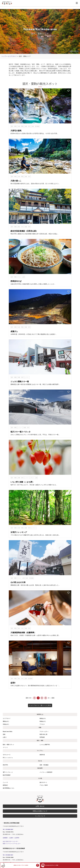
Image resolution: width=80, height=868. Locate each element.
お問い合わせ (40, 806)
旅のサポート (43, 782)
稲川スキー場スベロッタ (21, 432)
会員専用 (17, 838)
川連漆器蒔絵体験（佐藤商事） (23, 633)
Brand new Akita (8, 732)
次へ (49, 698)
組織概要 (5, 838)
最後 (53, 698)
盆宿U (13, 683)
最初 (27, 698)
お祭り (5, 737)
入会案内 (11, 838)
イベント (5, 747)
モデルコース (7, 755)
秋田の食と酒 (43, 734)
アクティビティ (44, 732)
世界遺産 (42, 737)
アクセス (42, 724)
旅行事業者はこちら (9, 788)
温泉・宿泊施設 (44, 765)
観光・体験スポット (9, 745)
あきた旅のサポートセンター (10, 841)
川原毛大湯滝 (16, 131)
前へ (31, 698)
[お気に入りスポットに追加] (68, 91)
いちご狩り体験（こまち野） (22, 482)
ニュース (5, 782)
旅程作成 (42, 755)
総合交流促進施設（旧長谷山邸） (24, 231)
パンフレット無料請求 (46, 772)
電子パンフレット (8, 772)
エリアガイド (12, 56)
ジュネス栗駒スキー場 (20, 382)
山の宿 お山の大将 (18, 582)
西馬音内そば (16, 281)
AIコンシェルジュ (8, 758)
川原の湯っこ (16, 181)
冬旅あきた (6, 724)
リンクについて (40, 816)
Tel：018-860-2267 (8, 829)
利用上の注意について (40, 811)
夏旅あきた (6, 721)
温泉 (4, 734)
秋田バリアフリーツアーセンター (12, 844)
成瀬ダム (14, 331)
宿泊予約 (5, 765)
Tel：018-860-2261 (8, 855)
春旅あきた (43, 718)
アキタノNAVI (44, 785)
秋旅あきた (43, 721)
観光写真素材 (7, 775)
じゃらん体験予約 (45, 745)
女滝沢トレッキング (19, 532)
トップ (4, 56)
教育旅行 (5, 785)
